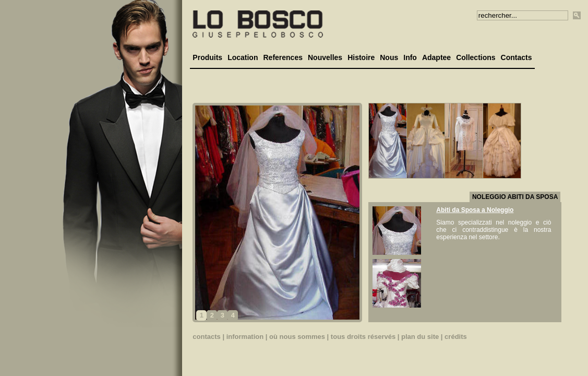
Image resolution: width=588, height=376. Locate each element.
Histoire (361, 57)
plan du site (420, 337)
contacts (206, 337)
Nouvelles (325, 57)
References (283, 57)
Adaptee (436, 57)
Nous (389, 57)
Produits (207, 57)
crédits (456, 337)
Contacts (517, 57)
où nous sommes (297, 337)
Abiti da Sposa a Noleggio (475, 210)
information (245, 337)
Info (410, 57)
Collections (476, 57)
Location (243, 57)
